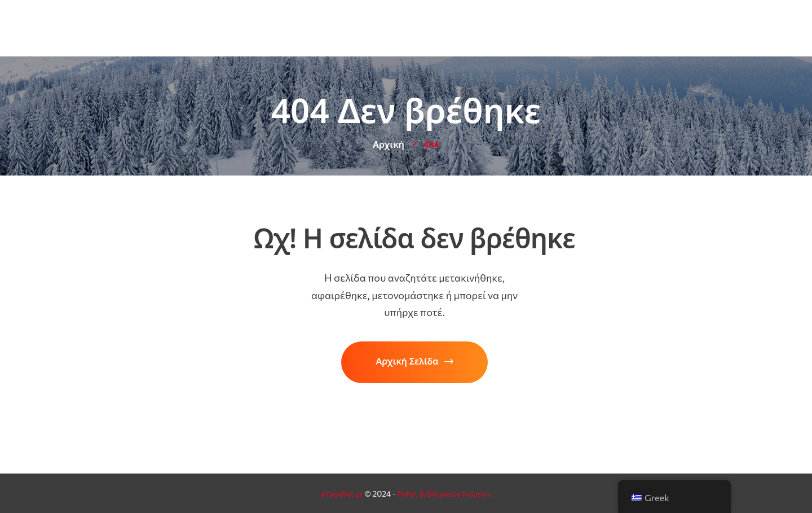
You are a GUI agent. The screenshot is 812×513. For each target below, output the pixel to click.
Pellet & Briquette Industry (445, 494)
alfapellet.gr (342, 494)
